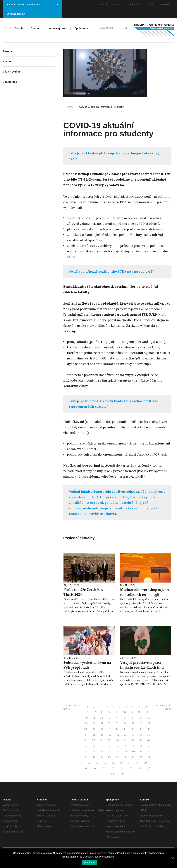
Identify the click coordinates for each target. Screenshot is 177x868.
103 (113, 769)
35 (133, 723)
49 (102, 735)
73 (149, 746)
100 (86, 769)
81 (141, 752)
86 (110, 757)
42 (117, 729)
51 (118, 735)
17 (132, 712)
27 (141, 718)
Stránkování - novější (71, 707)
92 (89, 763)
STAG (117, 5)
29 (86, 723)
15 (117, 712)
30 (94, 723)
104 (122, 769)
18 (139, 712)
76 (102, 752)
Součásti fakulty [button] (32, 14)
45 (141, 729)
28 (148, 718)
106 (139, 769)
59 (109, 740)
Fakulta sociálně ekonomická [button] (32, 5)
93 (97, 763)
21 (94, 718)
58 (101, 740)
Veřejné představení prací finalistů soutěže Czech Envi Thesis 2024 (142, 667)
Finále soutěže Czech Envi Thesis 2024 (84, 592)
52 (125, 735)
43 (125, 729)
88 (125, 757)
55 (149, 735)
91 (149, 757)
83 (86, 757)
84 (94, 757)
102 (104, 769)
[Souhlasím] (172, 858)
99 (145, 763)
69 (118, 746)
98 (137, 763)
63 (141, 740)
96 (121, 763)
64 (149, 740)
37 (149, 723)
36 (141, 723)
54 (141, 735)
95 (113, 763)
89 (133, 757)
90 (141, 757)
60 (117, 740)
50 (110, 735)
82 (149, 752)
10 (146, 707)
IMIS (151, 5)
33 (117, 723)
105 (130, 769)
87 (117, 757)
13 (102, 712)
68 (110, 746)
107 (148, 769)
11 (87, 712)
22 (102, 718)
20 (86, 718)
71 (134, 746)
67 (102, 746)
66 (94, 746)
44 (133, 729)
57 (94, 740)
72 (141, 746)
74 (86, 752)
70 (126, 746)
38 (85, 729)
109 (122, 774)
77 (110, 752)
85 (102, 757)
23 (109, 718)
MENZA (166, 5)
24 (117, 718)
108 (113, 774)
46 (149, 729)
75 (94, 752)
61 (125, 740)
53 (133, 735)
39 (93, 729)
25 (125, 718)
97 (129, 763)
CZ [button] (104, 5)
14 (110, 712)
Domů (70, 107)
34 (125, 723)
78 (118, 752)
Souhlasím (90, 863)
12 (95, 712)
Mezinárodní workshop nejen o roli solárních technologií (145, 592)
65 (86, 746)
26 (133, 718)
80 (133, 752)
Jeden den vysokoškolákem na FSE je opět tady (87, 665)
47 (86, 735)
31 (102, 723)
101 (95, 769)
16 (124, 712)
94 (105, 763)
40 (101, 729)
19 (147, 712)
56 (86, 740)
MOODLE (134, 5)
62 (133, 740)
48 (94, 735)
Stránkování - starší (164, 707)
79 (125, 752)
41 (109, 729)
